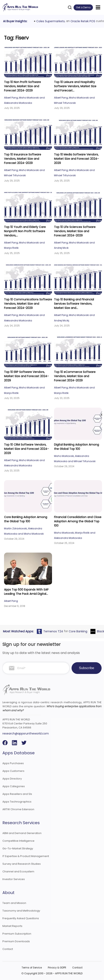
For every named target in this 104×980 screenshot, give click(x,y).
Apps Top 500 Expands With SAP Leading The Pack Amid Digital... (26, 592)
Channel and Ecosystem (18, 871)
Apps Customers (13, 771)
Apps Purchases (13, 763)
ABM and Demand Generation (22, 833)
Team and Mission (14, 903)
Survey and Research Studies (22, 864)
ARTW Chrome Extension (18, 809)
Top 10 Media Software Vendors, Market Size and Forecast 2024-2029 (76, 159)
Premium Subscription (17, 934)
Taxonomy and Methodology (21, 911)
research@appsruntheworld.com (26, 733)
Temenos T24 (54, 631)
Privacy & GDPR (57, 968)
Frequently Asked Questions (21, 918)
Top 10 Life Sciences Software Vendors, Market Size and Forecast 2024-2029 (75, 231)
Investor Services (14, 879)
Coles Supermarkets (50, 21)
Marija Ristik (11, 248)
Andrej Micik (61, 248)
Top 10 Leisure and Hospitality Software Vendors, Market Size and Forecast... (75, 86)
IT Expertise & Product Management (26, 856)
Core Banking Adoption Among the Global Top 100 (26, 519)
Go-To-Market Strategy (18, 848)
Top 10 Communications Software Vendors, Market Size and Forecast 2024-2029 (28, 304)
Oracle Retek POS (83, 21)
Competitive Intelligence (18, 841)
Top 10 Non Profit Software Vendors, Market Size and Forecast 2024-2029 (22, 86)
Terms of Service (32, 968)
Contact (8, 949)
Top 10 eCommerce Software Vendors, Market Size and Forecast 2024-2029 (75, 376)
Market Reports (12, 926)
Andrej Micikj (62, 321)
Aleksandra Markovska (18, 103)
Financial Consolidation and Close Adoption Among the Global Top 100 (78, 521)
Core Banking (79, 631)
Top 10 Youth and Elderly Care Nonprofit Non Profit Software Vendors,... (25, 231)
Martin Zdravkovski (16, 528)
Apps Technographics (17, 802)
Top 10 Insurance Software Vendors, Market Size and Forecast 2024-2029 (23, 159)
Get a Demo (83, 7)
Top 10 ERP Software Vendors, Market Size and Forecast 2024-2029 (26, 376)
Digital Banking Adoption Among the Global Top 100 (76, 447)
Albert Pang (11, 98)
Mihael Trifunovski (65, 103)
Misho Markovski (29, 98)
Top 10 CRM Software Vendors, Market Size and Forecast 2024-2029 (26, 449)
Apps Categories (14, 786)
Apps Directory (12, 779)
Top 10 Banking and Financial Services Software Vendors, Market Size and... (74, 304)
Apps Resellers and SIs (17, 794)
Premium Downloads (16, 941)
